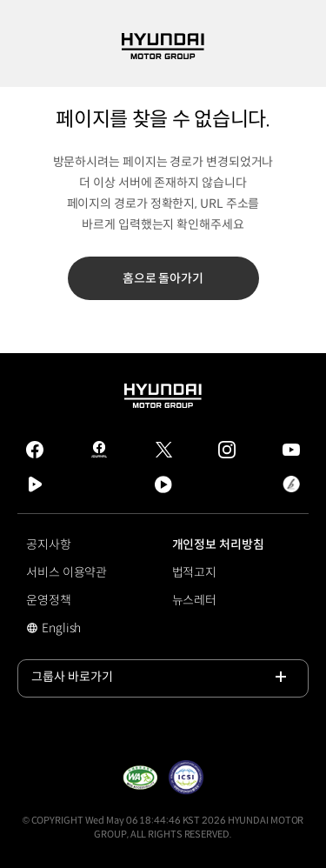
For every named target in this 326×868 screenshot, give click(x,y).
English (73, 630)
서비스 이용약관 (67, 572)
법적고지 (195, 572)
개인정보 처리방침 (218, 544)
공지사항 (49, 544)
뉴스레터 (195, 600)
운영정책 (49, 600)
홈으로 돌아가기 (163, 278)
